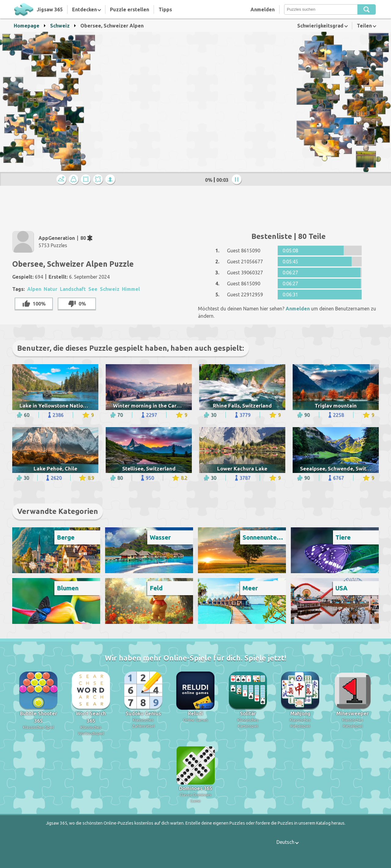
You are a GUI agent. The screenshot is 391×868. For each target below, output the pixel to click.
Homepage (27, 26)
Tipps (165, 9)
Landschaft (73, 289)
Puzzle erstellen (130, 9)
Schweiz (60, 26)
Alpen (34, 289)
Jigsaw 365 (50, 9)
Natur (51, 289)
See (93, 289)
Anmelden (263, 9)
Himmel (131, 289)
